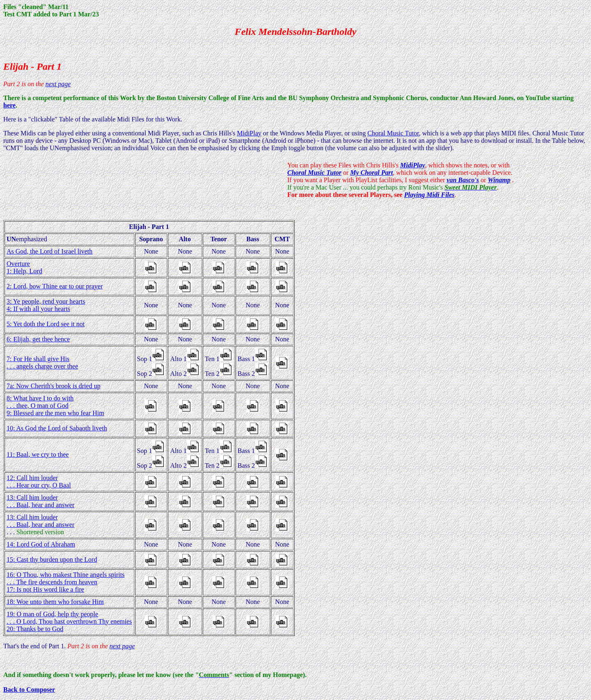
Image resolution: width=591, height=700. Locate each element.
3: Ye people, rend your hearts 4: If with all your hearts (46, 305)
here (9, 105)
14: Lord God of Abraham (41, 544)
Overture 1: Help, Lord (24, 267)
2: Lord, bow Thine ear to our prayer (55, 286)
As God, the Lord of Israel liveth (49, 251)
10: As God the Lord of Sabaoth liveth (57, 428)
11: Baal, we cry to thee (38, 454)
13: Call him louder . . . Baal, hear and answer (40, 501)
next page (58, 84)
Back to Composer (29, 690)
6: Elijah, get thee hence (38, 339)
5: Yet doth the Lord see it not (46, 324)
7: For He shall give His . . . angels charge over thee (42, 363)
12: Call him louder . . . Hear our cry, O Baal (39, 482)
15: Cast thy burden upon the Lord (52, 559)
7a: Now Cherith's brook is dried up (54, 386)
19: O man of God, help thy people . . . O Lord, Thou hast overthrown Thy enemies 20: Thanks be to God (69, 621)
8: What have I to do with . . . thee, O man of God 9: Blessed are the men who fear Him (55, 406)
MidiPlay (249, 133)
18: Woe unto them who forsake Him (55, 602)
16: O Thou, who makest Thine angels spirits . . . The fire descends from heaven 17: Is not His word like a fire (65, 582)
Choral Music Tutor (393, 133)
